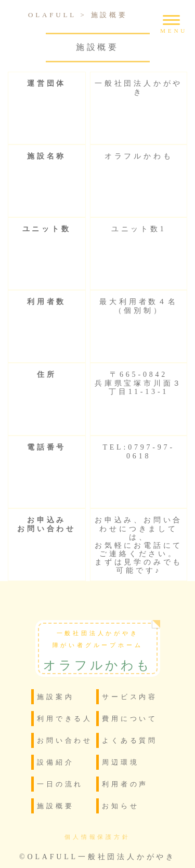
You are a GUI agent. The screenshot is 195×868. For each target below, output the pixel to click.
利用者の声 (125, 784)
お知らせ (120, 806)
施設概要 (55, 806)
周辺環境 (120, 762)
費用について (130, 719)
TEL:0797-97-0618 (138, 451)
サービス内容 (130, 697)
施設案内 (55, 697)
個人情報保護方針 (97, 837)
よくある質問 (130, 740)
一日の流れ (60, 784)
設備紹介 (55, 762)
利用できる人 (65, 719)
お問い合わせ (65, 740)
